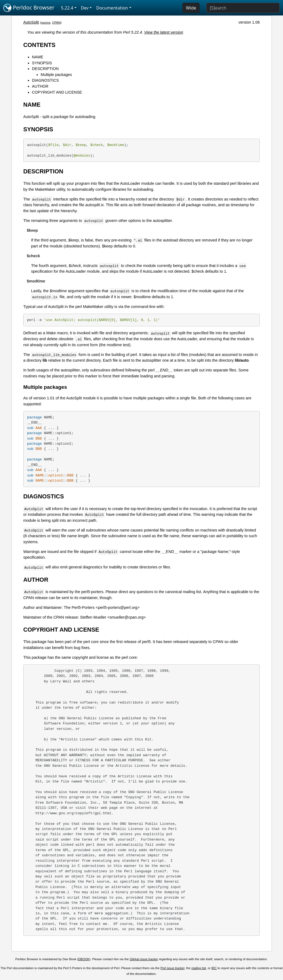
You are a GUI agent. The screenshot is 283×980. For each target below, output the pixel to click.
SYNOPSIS (42, 63)
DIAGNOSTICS (45, 80)
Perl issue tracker (172, 968)
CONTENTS (39, 45)
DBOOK (84, 959)
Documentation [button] (112, 8)
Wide (191, 8)
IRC (214, 968)
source (46, 23)
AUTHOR (40, 86)
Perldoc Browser (29, 8)
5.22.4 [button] (67, 8)
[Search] (243, 8)
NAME (38, 57)
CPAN (56, 23)
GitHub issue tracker (144, 959)
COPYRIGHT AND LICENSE (57, 92)
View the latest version (164, 32)
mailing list (199, 968)
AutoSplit (31, 22)
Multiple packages (56, 75)
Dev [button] (85, 8)
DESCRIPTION (45, 69)
